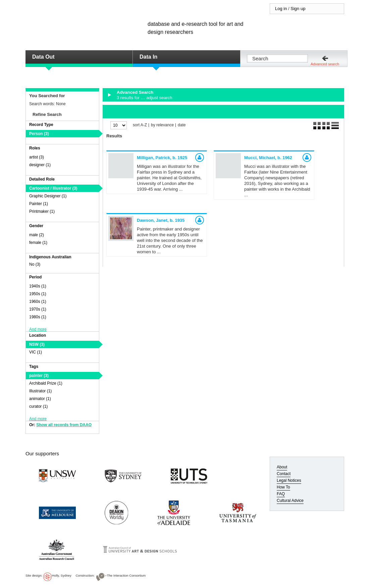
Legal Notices (289, 480)
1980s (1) (38, 317)
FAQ (281, 494)
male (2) (37, 235)
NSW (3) (37, 344)
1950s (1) (38, 294)
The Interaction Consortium (126, 575)
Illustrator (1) (40, 391)
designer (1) (40, 165)
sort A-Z (140, 125)
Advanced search (325, 64)
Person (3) (39, 134)
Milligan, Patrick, (162, 158)
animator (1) (40, 399)
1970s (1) (38, 309)
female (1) (38, 243)
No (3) (35, 264)
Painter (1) (39, 204)
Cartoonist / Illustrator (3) (53, 188)
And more (38, 329)
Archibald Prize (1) (46, 383)
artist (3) (37, 157)
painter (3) (39, 376)
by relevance (162, 125)
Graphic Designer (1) (48, 196)
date (182, 125)
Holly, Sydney (62, 575)
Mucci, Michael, (268, 158)
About (282, 467)
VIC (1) (36, 352)
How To (283, 487)
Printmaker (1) (42, 211)
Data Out (43, 57)
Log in (281, 9)
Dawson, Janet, (161, 220)
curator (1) (38, 406)
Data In (148, 57)
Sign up (298, 9)
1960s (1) (38, 302)
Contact (284, 474)
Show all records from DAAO (64, 425)
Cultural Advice (290, 501)
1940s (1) (38, 286)
